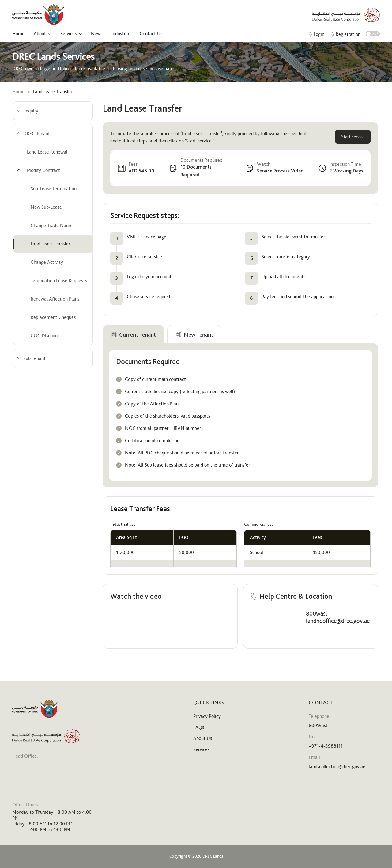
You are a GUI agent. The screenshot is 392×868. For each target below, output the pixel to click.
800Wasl (318, 725)
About (40, 34)
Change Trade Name (52, 225)
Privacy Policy (207, 716)
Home (18, 34)
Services (68, 34)
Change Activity (47, 262)
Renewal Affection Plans (55, 299)
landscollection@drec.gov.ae (337, 766)
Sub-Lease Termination (54, 189)
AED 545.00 (141, 171)
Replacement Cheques (53, 317)
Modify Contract (43, 170)
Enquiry (31, 111)
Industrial (121, 34)
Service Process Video (280, 171)
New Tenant (194, 335)
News (97, 34)
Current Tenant (133, 335)
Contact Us (151, 34)
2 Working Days (346, 171)
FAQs (199, 727)
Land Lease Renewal (47, 152)
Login (319, 34)
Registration (348, 34)
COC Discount (45, 336)
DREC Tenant (37, 133)
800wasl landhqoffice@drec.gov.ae (338, 617)
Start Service (353, 137)
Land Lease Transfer (50, 244)
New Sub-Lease (46, 207)
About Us (203, 738)
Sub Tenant (34, 358)
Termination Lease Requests (59, 280)
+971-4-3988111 (326, 746)
